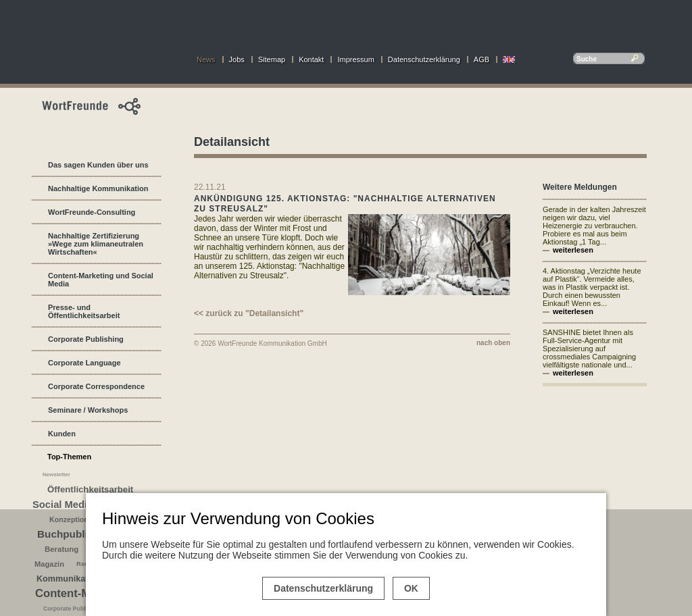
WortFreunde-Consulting (92, 212)
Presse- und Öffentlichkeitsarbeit (84, 311)
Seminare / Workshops (88, 410)
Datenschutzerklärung (424, 59)
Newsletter (56, 474)
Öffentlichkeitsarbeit (90, 489)
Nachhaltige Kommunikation (98, 188)
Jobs (237, 59)
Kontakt (311, 59)
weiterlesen (573, 250)
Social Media (63, 505)
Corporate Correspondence (96, 386)
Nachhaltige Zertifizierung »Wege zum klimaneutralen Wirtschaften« (96, 244)
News (206, 59)
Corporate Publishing (86, 339)
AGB (481, 59)
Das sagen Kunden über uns (98, 165)
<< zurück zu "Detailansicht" (249, 313)
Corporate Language (84, 363)
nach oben (493, 343)
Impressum (355, 59)
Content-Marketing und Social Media (101, 280)
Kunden (62, 434)
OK (411, 588)
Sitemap (272, 59)
